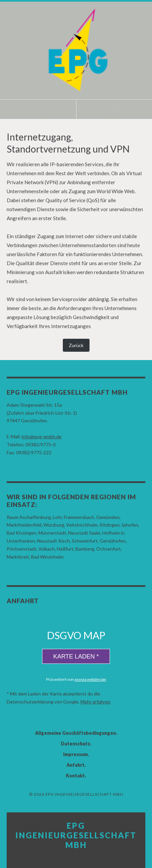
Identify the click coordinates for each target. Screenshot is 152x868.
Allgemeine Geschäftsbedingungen (75, 733)
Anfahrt (75, 765)
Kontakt (75, 776)
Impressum (75, 754)
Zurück (76, 345)
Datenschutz (75, 744)
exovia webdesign (90, 679)
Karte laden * (76, 656)
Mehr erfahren (96, 702)
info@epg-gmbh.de (42, 436)
